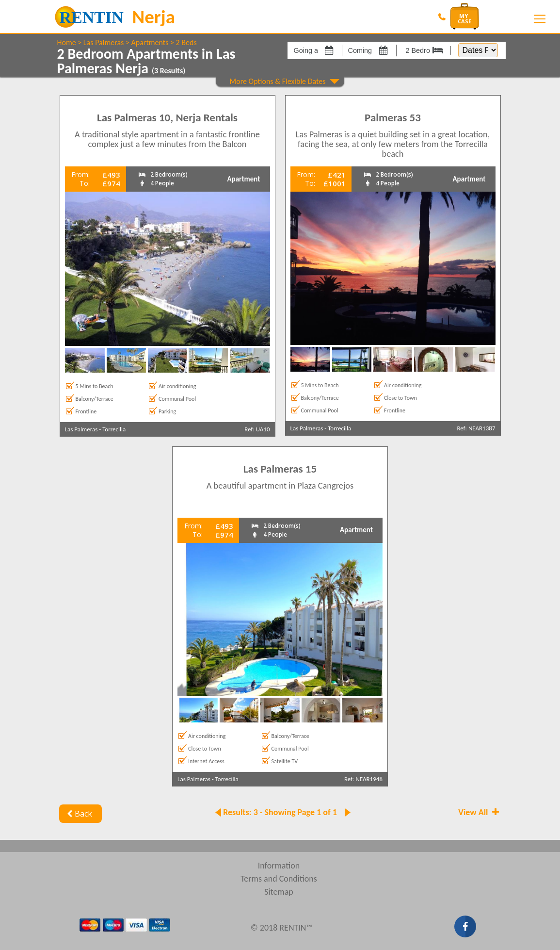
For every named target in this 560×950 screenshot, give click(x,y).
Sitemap (279, 892)
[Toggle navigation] (540, 19)
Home (67, 42)
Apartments (150, 42)
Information (279, 866)
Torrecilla (114, 429)
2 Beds (186, 42)
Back (79, 814)
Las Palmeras (104, 42)
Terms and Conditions (279, 879)
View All (480, 812)
